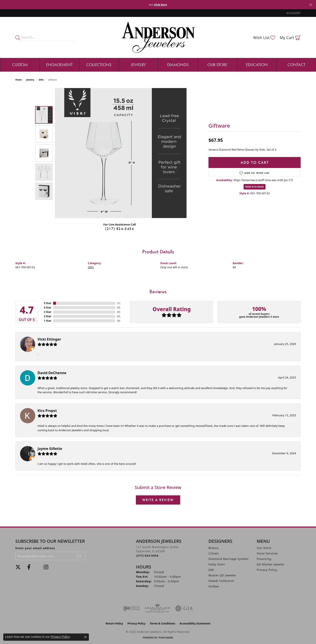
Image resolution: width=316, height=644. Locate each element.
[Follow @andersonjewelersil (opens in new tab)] (46, 567)
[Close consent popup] (85, 637)
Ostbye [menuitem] (214, 586)
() (119, 303)
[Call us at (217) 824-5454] (147, 556)
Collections (99, 65)
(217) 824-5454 (119, 229)
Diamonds (178, 65)
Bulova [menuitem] (214, 548)
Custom (20, 65)
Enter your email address (35, 548)
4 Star (48, 308)
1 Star (48, 321)
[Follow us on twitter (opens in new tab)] (18, 567)
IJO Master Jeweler (271, 564)
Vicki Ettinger (49, 339)
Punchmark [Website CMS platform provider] (166, 638)
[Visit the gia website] (184, 608)
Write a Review (158, 500)
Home (19, 80)
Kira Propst (47, 411)
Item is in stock (255, 187)
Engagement (59, 65)
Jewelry (138, 65)
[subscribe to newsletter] (79, 556)
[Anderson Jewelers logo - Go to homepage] (158, 37)
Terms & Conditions (163, 623)
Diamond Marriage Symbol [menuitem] (228, 559)
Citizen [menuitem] (214, 553)
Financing (264, 559)
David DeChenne (52, 373)
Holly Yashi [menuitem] (217, 564)
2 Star (48, 316)
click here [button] (160, 5)
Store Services (267, 553)
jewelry (30, 80)
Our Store (217, 65)
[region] (121, 153)
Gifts (41, 80)
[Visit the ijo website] (131, 608)
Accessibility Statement (195, 623)
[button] (293, 13)
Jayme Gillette (50, 449)
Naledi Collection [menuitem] (221, 581)
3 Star (48, 312)
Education (257, 65)
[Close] (311, 5)
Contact (296, 65)
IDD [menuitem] (211, 570)
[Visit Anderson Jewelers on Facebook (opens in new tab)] (29, 567)
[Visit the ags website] (157, 608)
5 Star (48, 303)
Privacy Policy (267, 570)
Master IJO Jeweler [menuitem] (222, 575)
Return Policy (114, 623)
